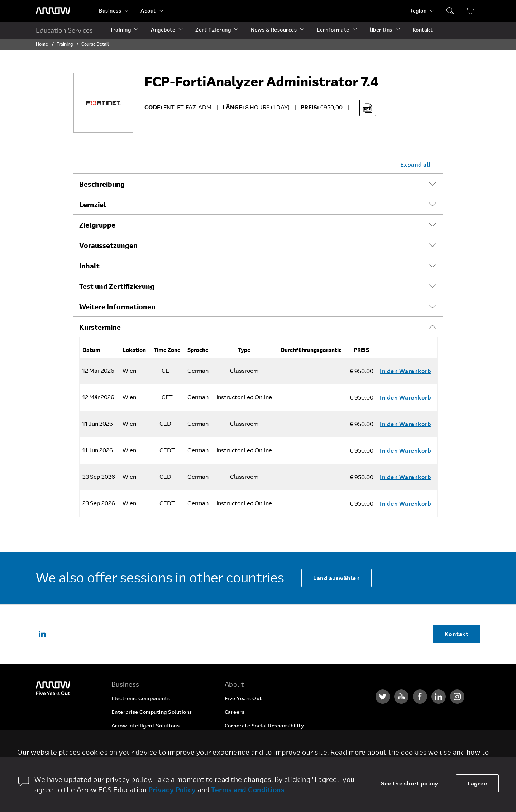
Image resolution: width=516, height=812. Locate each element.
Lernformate (333, 30)
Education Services (64, 30)
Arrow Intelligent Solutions (146, 725)
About (148, 11)
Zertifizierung (213, 30)
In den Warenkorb (405, 371)
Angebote (163, 30)
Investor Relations (248, 739)
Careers (235, 712)
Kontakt (423, 30)
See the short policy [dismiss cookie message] (410, 783)
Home (42, 44)
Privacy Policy (172, 790)
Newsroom (238, 753)
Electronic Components (141, 698)
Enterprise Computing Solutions (152, 712)
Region (418, 11)
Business (110, 11)
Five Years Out (243, 698)
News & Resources (274, 30)
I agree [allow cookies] (477, 783)
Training (120, 30)
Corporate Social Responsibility (264, 725)
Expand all (415, 164)
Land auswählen (336, 578)
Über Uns (381, 30)
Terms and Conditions (248, 790)
